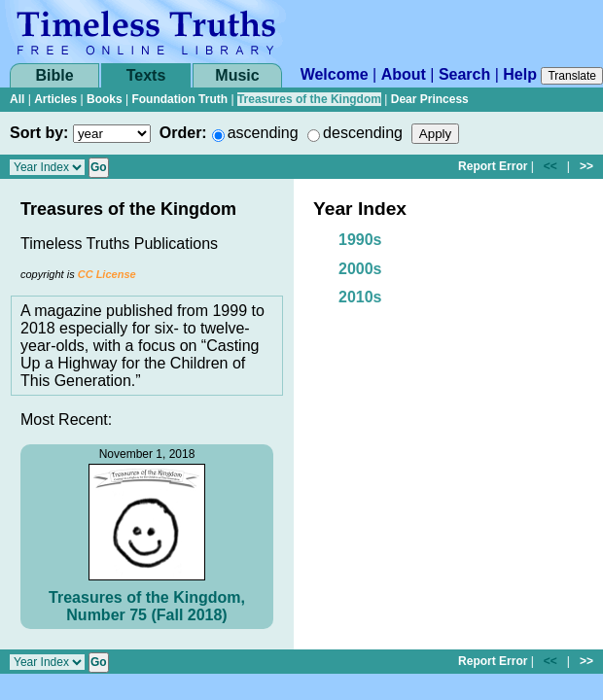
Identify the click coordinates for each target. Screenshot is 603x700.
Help (520, 74)
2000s (360, 269)
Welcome (335, 74)
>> (586, 166)
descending (363, 133)
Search (464, 74)
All (17, 99)
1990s (360, 240)
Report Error (493, 166)
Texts (146, 75)
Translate (572, 76)
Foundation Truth (179, 99)
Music (237, 75)
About (404, 74)
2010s (360, 297)
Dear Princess (430, 99)
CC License (107, 274)
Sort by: (39, 133)
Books (105, 99)
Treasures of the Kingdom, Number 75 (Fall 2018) (147, 606)
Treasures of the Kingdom (309, 99)
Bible (54, 75)
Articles (55, 99)
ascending (263, 133)
